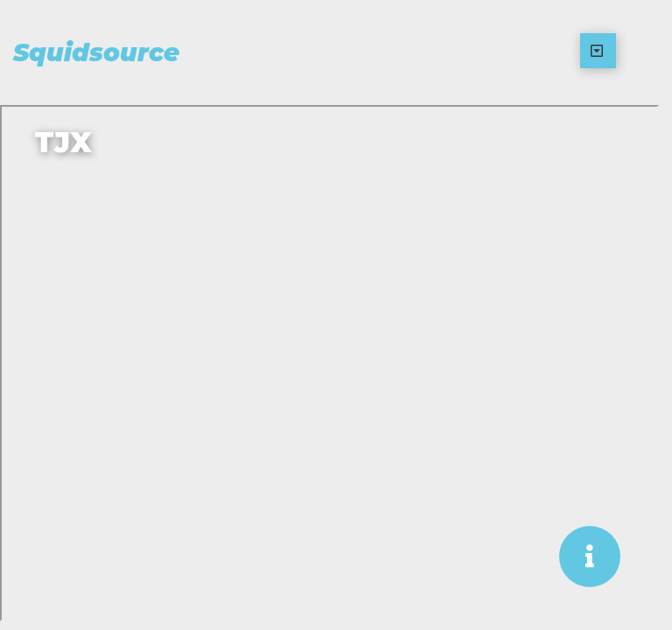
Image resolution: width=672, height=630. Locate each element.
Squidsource (96, 52)
